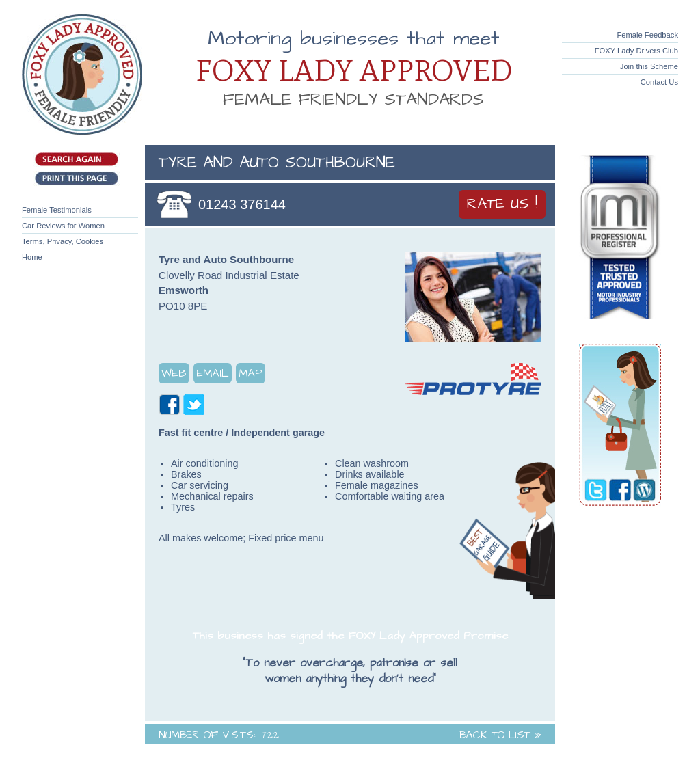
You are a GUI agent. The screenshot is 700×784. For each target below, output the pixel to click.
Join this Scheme (649, 66)
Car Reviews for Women (63, 226)
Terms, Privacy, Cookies (63, 241)
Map (251, 373)
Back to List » (500, 735)
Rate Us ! (502, 204)
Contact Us (659, 82)
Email (213, 373)
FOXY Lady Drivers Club (636, 51)
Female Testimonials (57, 210)
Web (174, 373)
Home (32, 257)
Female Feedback (647, 35)
